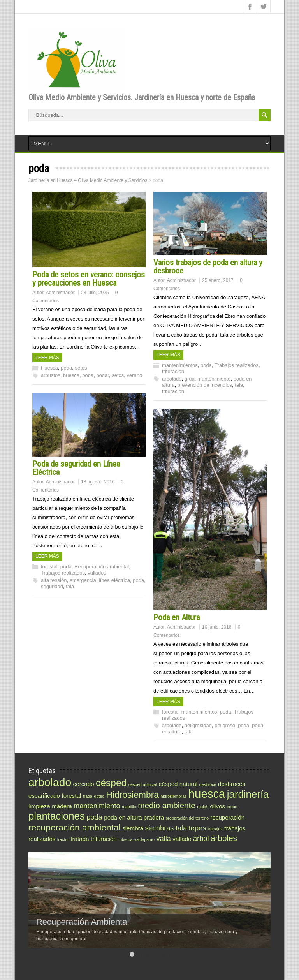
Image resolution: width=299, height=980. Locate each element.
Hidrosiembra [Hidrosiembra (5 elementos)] (133, 795)
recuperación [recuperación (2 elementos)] (227, 817)
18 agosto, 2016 (98, 482)
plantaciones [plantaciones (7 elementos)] (57, 816)
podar (103, 375)
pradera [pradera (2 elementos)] (154, 817)
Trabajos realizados (237, 365)
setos (81, 368)
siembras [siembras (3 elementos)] (160, 828)
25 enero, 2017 (218, 280)
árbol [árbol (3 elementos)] (201, 838)
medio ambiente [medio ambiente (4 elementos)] (167, 805)
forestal (49, 567)
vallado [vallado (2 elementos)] (182, 839)
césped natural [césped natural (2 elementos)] (178, 784)
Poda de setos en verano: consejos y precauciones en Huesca (89, 279)
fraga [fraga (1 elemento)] (88, 796)
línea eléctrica (114, 580)
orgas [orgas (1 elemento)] (232, 807)
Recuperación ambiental (102, 567)
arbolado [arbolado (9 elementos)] (50, 782)
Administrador (60, 293)
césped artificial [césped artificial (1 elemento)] (143, 784)
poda (66, 368)
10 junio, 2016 (217, 627)
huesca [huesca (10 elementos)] (207, 794)
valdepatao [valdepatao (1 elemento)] (144, 839)
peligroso (225, 725)
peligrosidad (198, 725)
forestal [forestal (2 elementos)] (71, 796)
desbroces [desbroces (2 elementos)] (232, 784)
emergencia (83, 580)
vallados (97, 573)
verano (134, 375)
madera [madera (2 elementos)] (62, 806)
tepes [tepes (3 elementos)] (198, 828)
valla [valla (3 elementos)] (163, 838)
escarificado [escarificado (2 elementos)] (44, 796)
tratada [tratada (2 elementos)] (80, 839)
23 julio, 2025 (95, 293)
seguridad (52, 586)
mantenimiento (214, 379)
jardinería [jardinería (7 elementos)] (248, 794)
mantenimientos (180, 365)
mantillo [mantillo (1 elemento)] (129, 807)
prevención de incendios (205, 385)
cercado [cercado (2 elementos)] (84, 784)
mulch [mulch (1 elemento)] (202, 807)
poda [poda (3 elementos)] (94, 817)
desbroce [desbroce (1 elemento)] (208, 784)
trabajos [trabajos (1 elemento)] (215, 829)
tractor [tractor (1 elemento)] (63, 839)
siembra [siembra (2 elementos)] (133, 828)
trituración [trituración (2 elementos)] (104, 839)
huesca (71, 375)
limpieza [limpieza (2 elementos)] (39, 806)
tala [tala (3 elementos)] (181, 828)
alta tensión (54, 580)
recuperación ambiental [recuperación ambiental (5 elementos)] (75, 827)
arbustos (51, 375)
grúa (190, 379)
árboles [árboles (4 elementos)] (224, 838)
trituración (173, 371)
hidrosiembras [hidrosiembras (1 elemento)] (173, 796)
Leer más (47, 358)
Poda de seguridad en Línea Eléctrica (76, 468)
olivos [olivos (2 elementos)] (217, 806)
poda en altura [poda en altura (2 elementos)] (123, 817)
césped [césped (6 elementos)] (111, 783)
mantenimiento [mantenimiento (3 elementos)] (97, 806)
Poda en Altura (177, 617)
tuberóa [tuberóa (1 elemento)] (125, 839)
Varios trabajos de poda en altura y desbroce (208, 267)
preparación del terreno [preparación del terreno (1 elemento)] (187, 818)
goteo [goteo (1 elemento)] (99, 796)
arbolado (172, 379)
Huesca (49, 368)
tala (239, 385)
